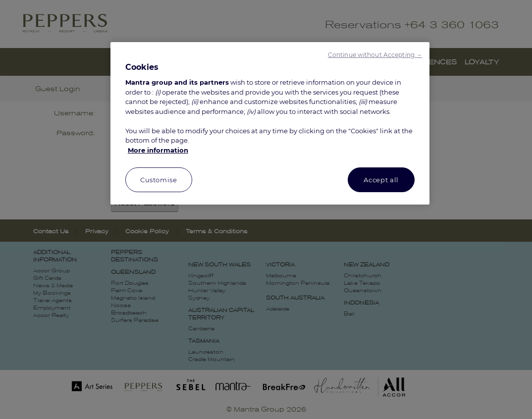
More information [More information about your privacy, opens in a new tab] (158, 150)
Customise (159, 180)
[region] (270, 124)
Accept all (381, 180)
